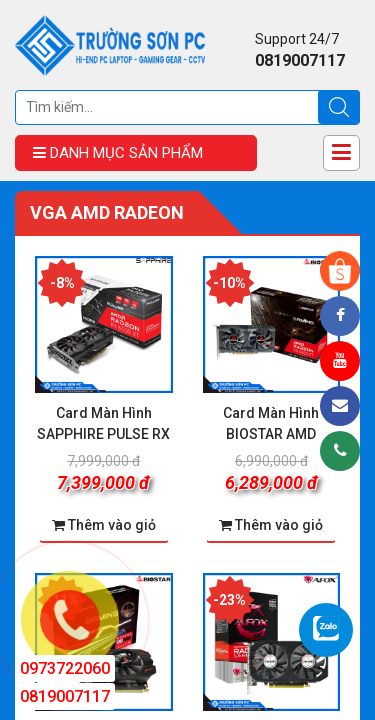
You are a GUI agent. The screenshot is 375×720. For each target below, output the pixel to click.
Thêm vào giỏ (271, 525)
